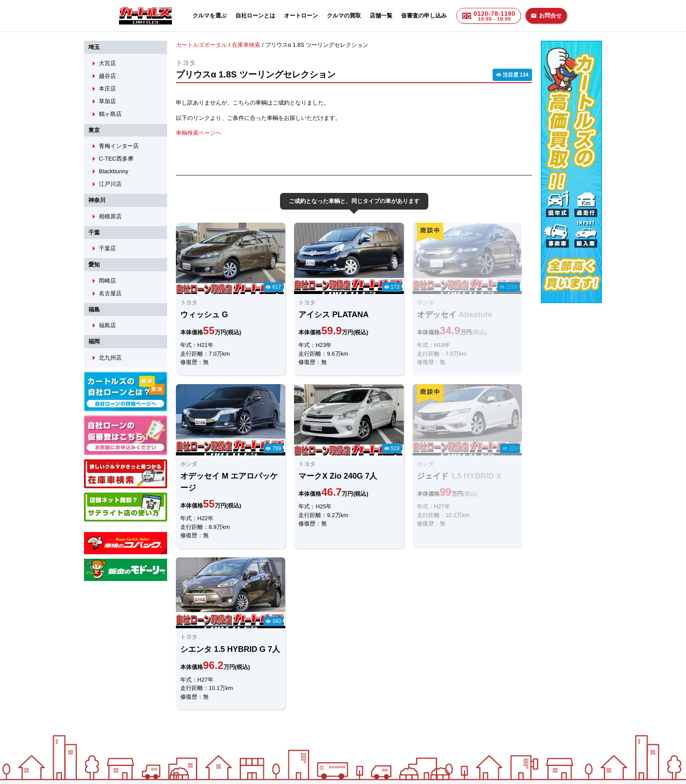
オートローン (301, 16)
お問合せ (546, 16)
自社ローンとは (255, 16)
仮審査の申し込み (424, 16)
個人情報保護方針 (431, 734)
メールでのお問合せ (291, 688)
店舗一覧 (381, 16)
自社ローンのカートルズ (334, 734)
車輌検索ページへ (199, 133)
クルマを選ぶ (210, 16)
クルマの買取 (344, 16)
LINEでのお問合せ (204, 688)
